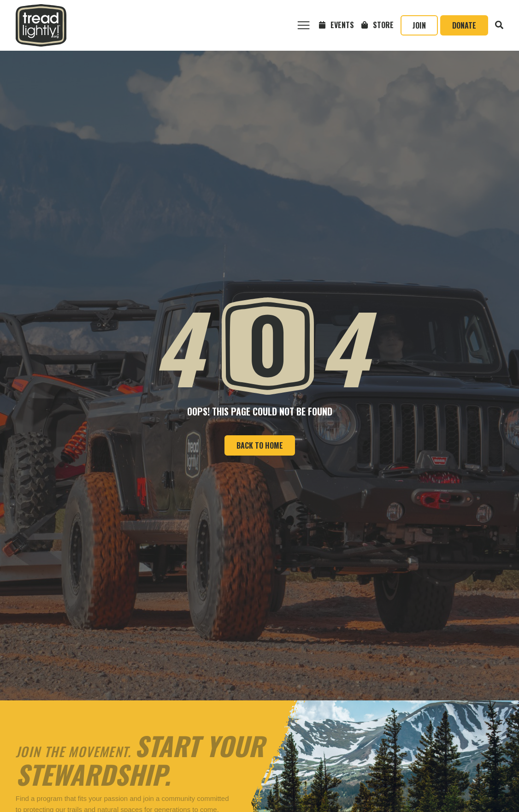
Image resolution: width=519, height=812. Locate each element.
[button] (304, 26)
